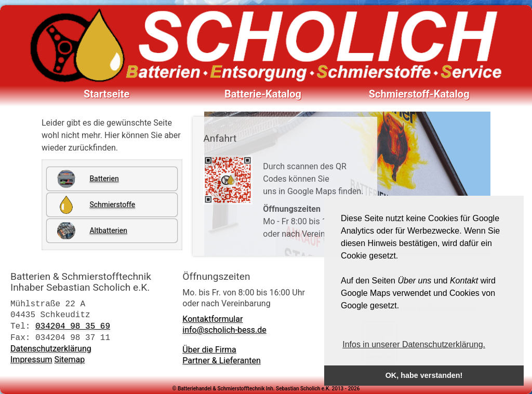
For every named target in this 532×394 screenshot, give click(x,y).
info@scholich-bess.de (224, 330)
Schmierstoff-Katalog (419, 94)
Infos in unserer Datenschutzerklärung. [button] (414, 344)
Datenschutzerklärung (51, 349)
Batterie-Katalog (263, 94)
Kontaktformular (212, 319)
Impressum (31, 359)
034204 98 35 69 (73, 326)
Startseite (107, 94)
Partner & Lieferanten (221, 361)
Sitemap (69, 359)
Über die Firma (209, 350)
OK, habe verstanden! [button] (424, 375)
